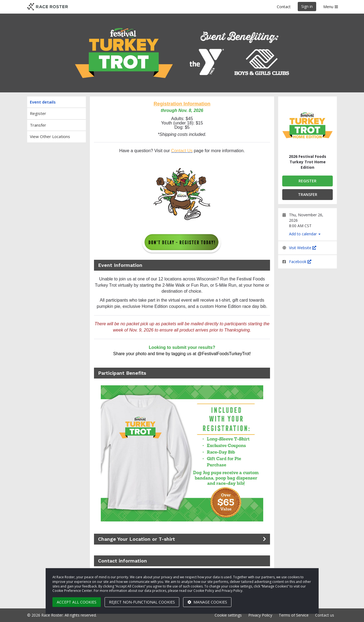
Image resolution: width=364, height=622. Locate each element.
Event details (43, 102)
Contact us (325, 615)
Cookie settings (228, 615)
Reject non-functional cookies (142, 602)
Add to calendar (305, 234)
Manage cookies (207, 602)
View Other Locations (50, 136)
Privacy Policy (260, 615)
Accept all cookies (77, 602)
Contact (284, 7)
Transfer (38, 125)
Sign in (307, 6)
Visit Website (303, 248)
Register (38, 113)
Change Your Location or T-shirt (136, 539)
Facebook (300, 262)
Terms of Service (294, 615)
